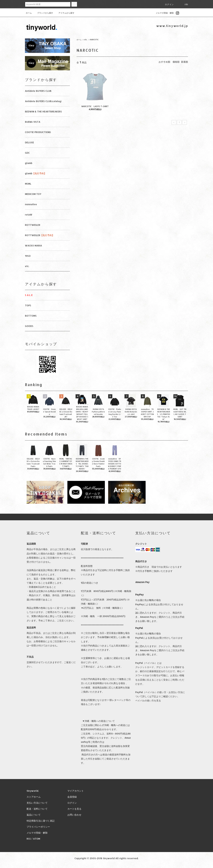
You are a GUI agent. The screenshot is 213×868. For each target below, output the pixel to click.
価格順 (176, 62)
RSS (29, 839)
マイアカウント (76, 791)
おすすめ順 (164, 62)
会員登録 (72, 797)
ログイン (169, 4)
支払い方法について (37, 803)
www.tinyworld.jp (172, 26)
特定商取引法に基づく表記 (41, 821)
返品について (34, 815)
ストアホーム (34, 797)
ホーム (29, 13)
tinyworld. (33, 791)
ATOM (37, 839)
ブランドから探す (43, 13)
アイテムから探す (64, 13)
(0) (184, 4)
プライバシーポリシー (38, 827)
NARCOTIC (94, 40)
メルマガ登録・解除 (163, 13)
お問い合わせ (74, 815)
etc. (86, 40)
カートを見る (74, 809)
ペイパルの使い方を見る (148, 700)
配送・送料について (37, 809)
